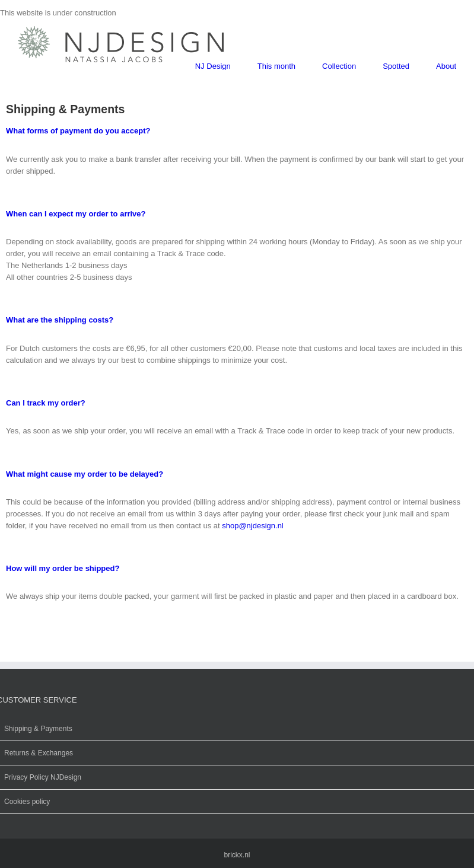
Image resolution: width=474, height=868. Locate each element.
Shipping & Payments (38, 729)
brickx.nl (237, 855)
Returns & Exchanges (39, 753)
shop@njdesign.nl (253, 526)
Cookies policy (27, 802)
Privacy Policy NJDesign (43, 777)
